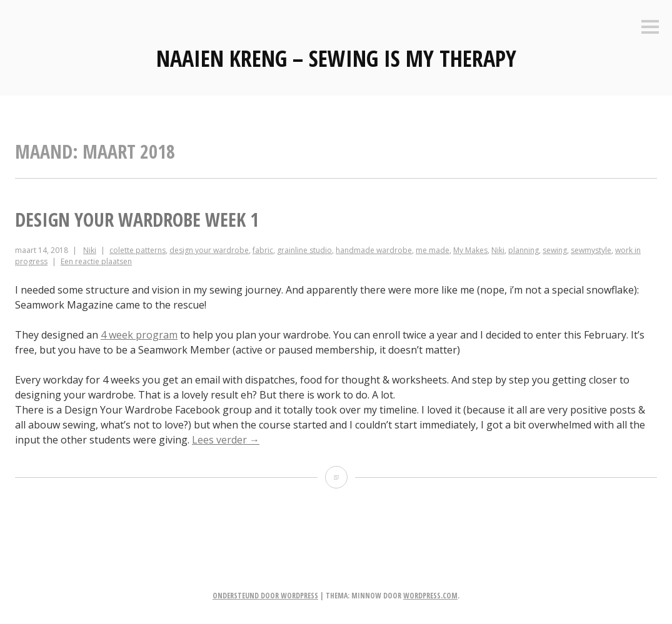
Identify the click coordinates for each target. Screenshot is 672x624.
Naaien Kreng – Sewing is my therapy (336, 58)
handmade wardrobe (374, 250)
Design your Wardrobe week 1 (137, 220)
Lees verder (226, 440)
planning (524, 250)
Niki (90, 250)
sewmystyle (591, 250)
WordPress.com (430, 596)
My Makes (470, 250)
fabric (263, 250)
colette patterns (138, 250)
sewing (555, 250)
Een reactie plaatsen (96, 261)
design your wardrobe (209, 250)
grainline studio (304, 250)
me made (433, 250)
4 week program (139, 335)
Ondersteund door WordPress (265, 596)
